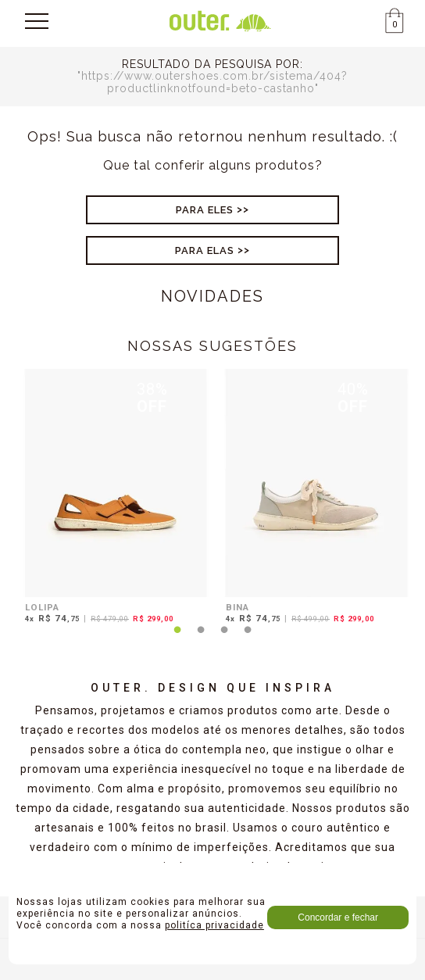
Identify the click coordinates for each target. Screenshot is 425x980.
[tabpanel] (112, 499)
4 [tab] (248, 639)
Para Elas (205, 250)
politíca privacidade (214, 925)
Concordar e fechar (338, 917)
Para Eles (205, 210)
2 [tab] (201, 639)
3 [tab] (224, 639)
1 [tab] (177, 639)
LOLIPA (42, 607)
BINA (237, 607)
